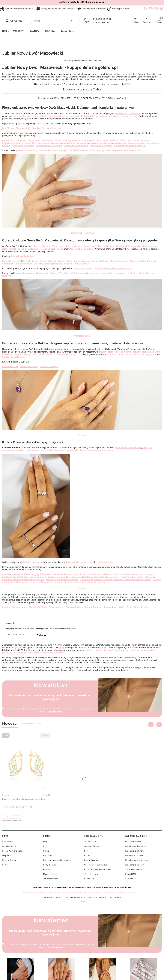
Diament (6, 607)
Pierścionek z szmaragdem (136, 860)
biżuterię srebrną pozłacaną (147, 352)
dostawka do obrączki (27, 273)
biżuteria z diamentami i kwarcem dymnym (85, 582)
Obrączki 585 (131, 874)
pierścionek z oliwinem (101, 143)
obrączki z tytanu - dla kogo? (99, 650)
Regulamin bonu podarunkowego (57, 860)
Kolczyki (6, 795)
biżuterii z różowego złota (143, 354)
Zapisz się (42, 635)
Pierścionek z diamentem (136, 846)
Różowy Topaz (111, 607)
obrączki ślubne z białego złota (80, 246)
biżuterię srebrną (123, 352)
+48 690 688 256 (101, 23)
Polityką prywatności (54, 712)
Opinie (5, 865)
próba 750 (7, 653)
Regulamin (36, 709)
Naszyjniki (39, 354)
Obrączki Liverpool (11, 261)
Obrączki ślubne (82, 336)
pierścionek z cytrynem (139, 140)
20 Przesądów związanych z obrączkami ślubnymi (38, 653)
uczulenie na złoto (146, 650)
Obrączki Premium (119, 261)
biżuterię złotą (106, 352)
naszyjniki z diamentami (27, 450)
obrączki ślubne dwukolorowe (23, 249)
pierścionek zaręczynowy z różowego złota (117, 116)
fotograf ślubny (109, 892)
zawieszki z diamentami (79, 450)
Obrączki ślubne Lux (134, 869)
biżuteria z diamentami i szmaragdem (133, 580)
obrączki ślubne (29, 892)
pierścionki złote (97, 892)
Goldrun (82, 901)
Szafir (45, 607)
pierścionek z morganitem (75, 143)
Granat (88, 607)
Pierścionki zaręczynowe (82, 233)
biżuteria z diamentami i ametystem (60, 574)
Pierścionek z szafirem (135, 856)
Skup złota (7, 856)
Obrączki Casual (48, 261)
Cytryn (80, 607)
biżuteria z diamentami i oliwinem (137, 577)
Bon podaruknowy (133, 842)
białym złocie (87, 562)
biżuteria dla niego (29, 367)
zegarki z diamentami (103, 450)
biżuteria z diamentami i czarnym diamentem (24, 577)
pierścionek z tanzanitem (76, 146)
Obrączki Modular (23, 264)
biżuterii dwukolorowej (13, 357)
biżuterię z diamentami (33, 562)
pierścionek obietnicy (27, 150)
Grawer (46, 851)
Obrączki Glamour (43, 264)
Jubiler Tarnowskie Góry (123, 887)
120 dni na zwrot (91, 874)
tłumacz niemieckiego (123, 892)
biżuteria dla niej (10, 367)
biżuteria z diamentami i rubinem (62, 580)
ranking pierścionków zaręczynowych (126, 150)
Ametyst (60, 607)
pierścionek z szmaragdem (49, 146)
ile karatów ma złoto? (125, 650)
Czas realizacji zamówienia (96, 865)
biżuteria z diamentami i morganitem (101, 577)
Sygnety (19, 354)
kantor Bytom (136, 892)
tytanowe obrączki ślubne (81, 249)
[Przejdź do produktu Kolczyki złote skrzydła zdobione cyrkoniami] (26, 762)
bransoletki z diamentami (53, 450)
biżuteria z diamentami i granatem (65, 577)
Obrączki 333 (131, 879)
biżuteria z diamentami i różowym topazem (23, 580)
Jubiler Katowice (80, 887)
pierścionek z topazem (101, 146)
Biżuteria (82, 435)
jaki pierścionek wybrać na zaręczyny (87, 150)
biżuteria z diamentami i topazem (46, 582)
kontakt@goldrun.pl (103, 19)
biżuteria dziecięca (49, 367)
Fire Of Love (8, 128)
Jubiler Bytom (38, 887)
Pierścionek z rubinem (134, 851)
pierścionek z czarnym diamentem (19, 143)
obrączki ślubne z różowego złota (113, 246)
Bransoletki (62, 354)
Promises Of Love (41, 128)
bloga (61, 647)
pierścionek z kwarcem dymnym (130, 146)
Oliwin (122, 607)
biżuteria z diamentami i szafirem (96, 580)
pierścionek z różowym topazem (129, 143)
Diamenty (82, 588)
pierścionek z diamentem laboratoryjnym (49, 140)
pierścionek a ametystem (83, 140)
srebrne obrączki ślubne (51, 249)
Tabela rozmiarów (51, 879)
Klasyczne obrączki (84, 268)
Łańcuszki (74, 354)
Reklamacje (89, 879)
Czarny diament (20, 607)
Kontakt (47, 869)
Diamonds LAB (23, 128)
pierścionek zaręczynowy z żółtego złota (33, 116)
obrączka (44, 273)
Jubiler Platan (109, 887)
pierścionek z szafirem (23, 146)
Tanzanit (138, 607)
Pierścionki (8, 354)
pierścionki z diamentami (128, 448)
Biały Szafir (34, 607)
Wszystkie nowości (31, 723)
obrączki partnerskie (88, 273)
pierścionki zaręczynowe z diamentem (48, 892)
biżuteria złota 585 (84, 892)
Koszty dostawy (91, 860)
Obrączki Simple (30, 261)
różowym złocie (105, 562)
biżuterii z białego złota (118, 354)
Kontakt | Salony (9, 846)
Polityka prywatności (52, 865)
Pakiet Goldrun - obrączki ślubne (98, 869)
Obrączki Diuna (65, 261)
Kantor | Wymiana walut (12, 851)
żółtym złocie (73, 562)
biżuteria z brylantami (69, 892)
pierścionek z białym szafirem (111, 140)
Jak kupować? (90, 842)
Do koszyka (12, 816)
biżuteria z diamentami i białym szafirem (99, 574)
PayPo (87, 856)
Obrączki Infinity (100, 261)
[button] (77, 21)
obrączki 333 (56, 273)
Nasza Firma (8, 842)
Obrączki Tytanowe (63, 264)
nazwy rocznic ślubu (126, 273)
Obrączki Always (82, 261)
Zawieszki (50, 354)
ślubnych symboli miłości (23, 256)
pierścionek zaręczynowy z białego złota (74, 116)
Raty (86, 851)
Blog (45, 846)
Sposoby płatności (92, 846)
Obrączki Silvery (81, 264)
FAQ (45, 842)
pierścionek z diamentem (129, 113)
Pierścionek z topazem (135, 865)
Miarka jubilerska (50, 874)
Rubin (52, 607)
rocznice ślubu (107, 273)
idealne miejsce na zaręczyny (53, 150)
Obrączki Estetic (138, 261)
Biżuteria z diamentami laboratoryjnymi (21, 574)
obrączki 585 (71, 273)
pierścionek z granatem (49, 143)
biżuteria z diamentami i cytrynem (137, 574)
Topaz (130, 607)
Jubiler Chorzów (67, 887)
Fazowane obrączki (104, 268)
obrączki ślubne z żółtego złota (48, 246)
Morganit (98, 607)
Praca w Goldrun (9, 860)
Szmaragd (70, 607)
